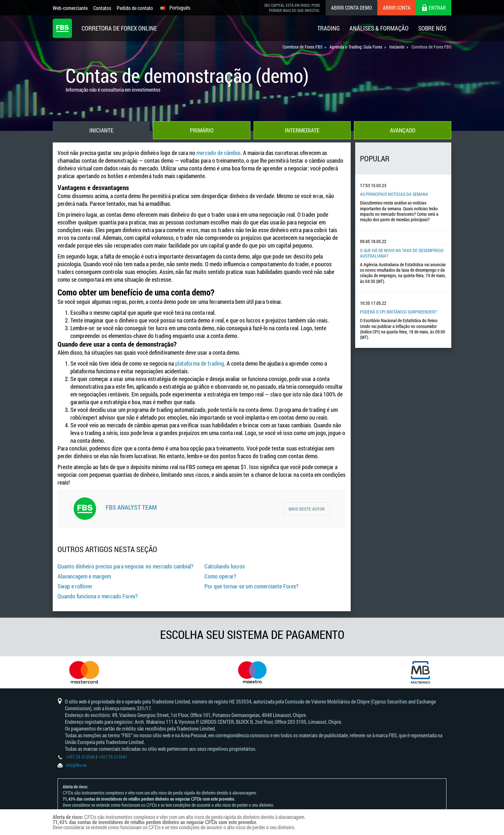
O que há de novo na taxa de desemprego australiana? (402, 253)
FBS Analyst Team (131, 507)
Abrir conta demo (351, 8)
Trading (328, 28)
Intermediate (302, 130)
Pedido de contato (135, 8)
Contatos (102, 8)
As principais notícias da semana (394, 194)
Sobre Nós (432, 28)
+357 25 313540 (80, 757)
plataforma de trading (200, 363)
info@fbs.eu (76, 765)
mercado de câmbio (218, 153)
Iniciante (101, 130)
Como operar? (220, 576)
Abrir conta (397, 8)
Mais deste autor (307, 509)
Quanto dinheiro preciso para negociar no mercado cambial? (126, 566)
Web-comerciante (70, 8)
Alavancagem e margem (84, 576)
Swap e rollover (75, 586)
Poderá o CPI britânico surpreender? (398, 312)
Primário (202, 130)
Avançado (403, 130)
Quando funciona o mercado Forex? (98, 596)
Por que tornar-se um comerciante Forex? (252, 586)
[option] (84, 672)
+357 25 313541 (113, 757)
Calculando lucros (225, 566)
